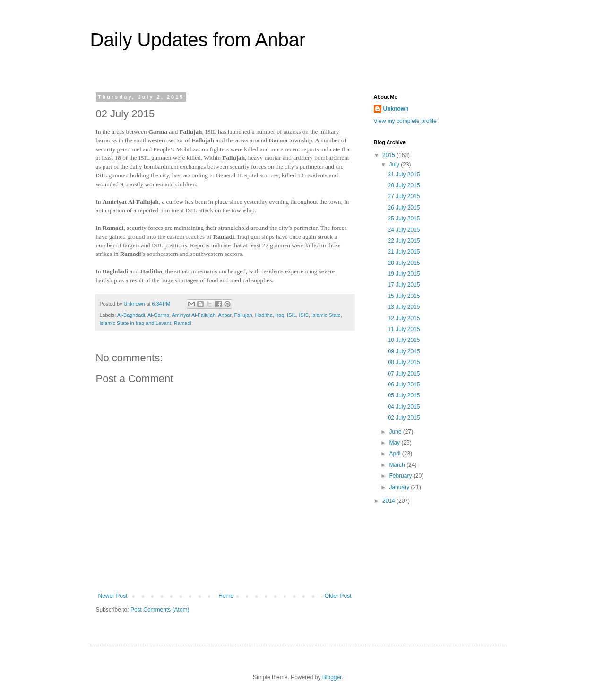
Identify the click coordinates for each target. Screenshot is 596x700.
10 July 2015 (404, 340)
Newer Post (113, 596)
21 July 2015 (404, 252)
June (396, 432)
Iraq (280, 315)
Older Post (338, 596)
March (398, 465)
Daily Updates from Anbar (198, 40)
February (401, 476)
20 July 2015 (404, 263)
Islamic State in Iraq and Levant (135, 323)
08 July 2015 (404, 362)
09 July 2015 (404, 351)
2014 (389, 501)
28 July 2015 (404, 185)
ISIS (303, 315)
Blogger (332, 677)
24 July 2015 (404, 230)
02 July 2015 (404, 418)
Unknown (396, 109)
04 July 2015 (404, 407)
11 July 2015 (404, 329)
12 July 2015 (404, 318)
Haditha (263, 315)
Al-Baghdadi (131, 315)
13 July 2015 (404, 307)
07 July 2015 (404, 374)
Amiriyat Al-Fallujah (194, 315)
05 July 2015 (404, 395)
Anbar (225, 315)
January (400, 487)
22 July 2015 (404, 241)
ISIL (291, 315)
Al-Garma (158, 315)
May (395, 443)
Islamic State (326, 315)
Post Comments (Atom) (160, 610)
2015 (389, 155)
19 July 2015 (404, 274)
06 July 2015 (404, 385)
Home (226, 596)
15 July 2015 (404, 296)
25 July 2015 (404, 219)
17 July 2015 (404, 285)
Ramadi (183, 323)
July (395, 165)
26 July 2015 (404, 208)
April (395, 454)
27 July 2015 (404, 196)
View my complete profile (405, 121)
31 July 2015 (404, 175)
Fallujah (243, 315)
